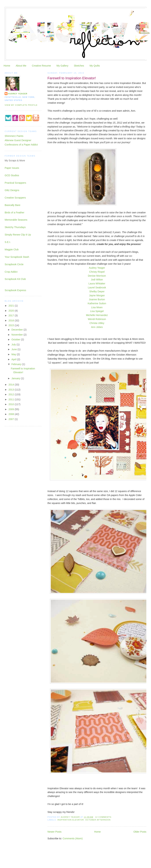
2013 (12, 390)
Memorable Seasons (16, 220)
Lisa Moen (97, 307)
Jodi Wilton (97, 280)
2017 (12, 315)
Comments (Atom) (73, 838)
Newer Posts (55, 832)
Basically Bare (13, 205)
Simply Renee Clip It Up (18, 235)
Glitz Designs (12, 190)
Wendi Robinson (97, 319)
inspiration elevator (71, 820)
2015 (12, 325)
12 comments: (104, 817)
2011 (12, 399)
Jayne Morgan (97, 295)
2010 (12, 404)
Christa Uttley (97, 323)
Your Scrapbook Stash (17, 257)
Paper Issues (12, 168)
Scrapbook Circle (14, 264)
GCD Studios (12, 175)
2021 (12, 306)
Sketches (79, 66)
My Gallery (62, 66)
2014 (12, 385)
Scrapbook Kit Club (15, 279)
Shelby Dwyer (97, 291)
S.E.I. (8, 242)
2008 (12, 414)
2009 (12, 409)
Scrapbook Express (15, 290)
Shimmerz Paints (14, 136)
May (14, 354)
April (14, 359)
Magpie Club (12, 249)
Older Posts (140, 832)
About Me (21, 66)
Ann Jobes (97, 327)
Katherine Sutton (97, 303)
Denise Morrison (97, 276)
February (17, 364)
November (17, 335)
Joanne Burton (97, 299)
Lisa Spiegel (97, 311)
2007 (12, 419)
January (16, 378)
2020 (12, 311)
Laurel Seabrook (97, 287)
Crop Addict (11, 272)
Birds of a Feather (15, 213)
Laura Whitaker (97, 284)
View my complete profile (21, 105)
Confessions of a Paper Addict (21, 145)
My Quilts (95, 66)
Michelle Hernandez (97, 315)
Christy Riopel (97, 272)
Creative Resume (41, 66)
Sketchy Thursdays (15, 227)
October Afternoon (98, 820)
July (14, 345)
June (14, 349)
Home (7, 66)
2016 (12, 320)
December (17, 330)
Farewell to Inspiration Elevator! (72, 78)
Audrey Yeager (97, 268)
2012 (12, 394)
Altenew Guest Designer (18, 140)
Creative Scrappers (15, 198)
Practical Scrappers (15, 183)
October (16, 339)
